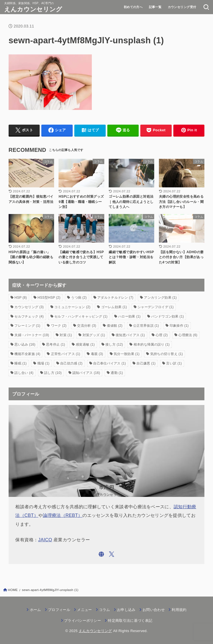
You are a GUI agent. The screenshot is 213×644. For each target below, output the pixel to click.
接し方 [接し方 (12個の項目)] (114, 344)
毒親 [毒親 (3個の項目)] (97, 354)
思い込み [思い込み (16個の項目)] (25, 344)
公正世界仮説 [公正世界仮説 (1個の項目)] (146, 326)
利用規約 (179, 610)
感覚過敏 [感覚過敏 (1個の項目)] (85, 344)
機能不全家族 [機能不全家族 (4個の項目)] (27, 354)
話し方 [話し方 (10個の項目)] (53, 373)
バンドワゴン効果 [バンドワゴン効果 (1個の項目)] (168, 316)
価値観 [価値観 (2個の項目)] (115, 326)
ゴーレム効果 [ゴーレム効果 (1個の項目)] (114, 307)
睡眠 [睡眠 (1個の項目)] (21, 363)
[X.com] (112, 554)
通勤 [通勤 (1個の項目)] (117, 373)
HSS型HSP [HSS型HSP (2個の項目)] (49, 298)
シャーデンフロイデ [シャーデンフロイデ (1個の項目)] (156, 307)
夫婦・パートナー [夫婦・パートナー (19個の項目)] (32, 335)
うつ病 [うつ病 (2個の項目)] (79, 298)
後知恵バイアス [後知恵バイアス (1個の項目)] (130, 335)
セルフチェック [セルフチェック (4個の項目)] (29, 316)
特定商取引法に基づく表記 (130, 621)
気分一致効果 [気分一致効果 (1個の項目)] (127, 354)
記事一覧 (155, 7)
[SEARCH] (206, 7)
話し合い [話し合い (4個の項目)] (24, 373)
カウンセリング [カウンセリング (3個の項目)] (29, 307)
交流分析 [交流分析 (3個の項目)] (87, 326)
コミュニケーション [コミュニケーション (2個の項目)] (72, 307)
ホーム (35, 610)
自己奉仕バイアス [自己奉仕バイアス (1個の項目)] (110, 363)
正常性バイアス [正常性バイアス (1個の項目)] (66, 354)
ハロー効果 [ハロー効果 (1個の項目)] (129, 316)
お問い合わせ (154, 610)
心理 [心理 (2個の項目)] (162, 335)
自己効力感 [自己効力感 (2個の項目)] (71, 363)
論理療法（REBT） (63, 515)
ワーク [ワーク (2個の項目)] (59, 326)
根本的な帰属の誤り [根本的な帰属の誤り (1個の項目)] (152, 344)
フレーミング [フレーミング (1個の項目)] (27, 326)
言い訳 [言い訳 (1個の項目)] (174, 363)
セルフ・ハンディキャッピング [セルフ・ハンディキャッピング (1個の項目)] (81, 316)
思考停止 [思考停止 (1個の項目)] (55, 344)
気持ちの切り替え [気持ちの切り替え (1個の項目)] (167, 354)
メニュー (84, 610)
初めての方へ (133, 7)
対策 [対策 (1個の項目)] (66, 335)
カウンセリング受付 (182, 7)
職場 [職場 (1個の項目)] (44, 363)
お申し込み (126, 610)
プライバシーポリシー (83, 621)
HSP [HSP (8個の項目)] (21, 298)
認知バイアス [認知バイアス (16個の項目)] (86, 373)
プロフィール (59, 610)
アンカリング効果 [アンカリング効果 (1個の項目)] (160, 298)
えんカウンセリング (33, 9)
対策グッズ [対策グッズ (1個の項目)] (94, 335)
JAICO (45, 540)
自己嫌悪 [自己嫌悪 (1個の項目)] (146, 363)
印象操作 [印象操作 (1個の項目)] (179, 326)
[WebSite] (101, 554)
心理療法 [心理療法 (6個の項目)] (188, 335)
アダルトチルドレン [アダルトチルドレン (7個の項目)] (115, 298)
